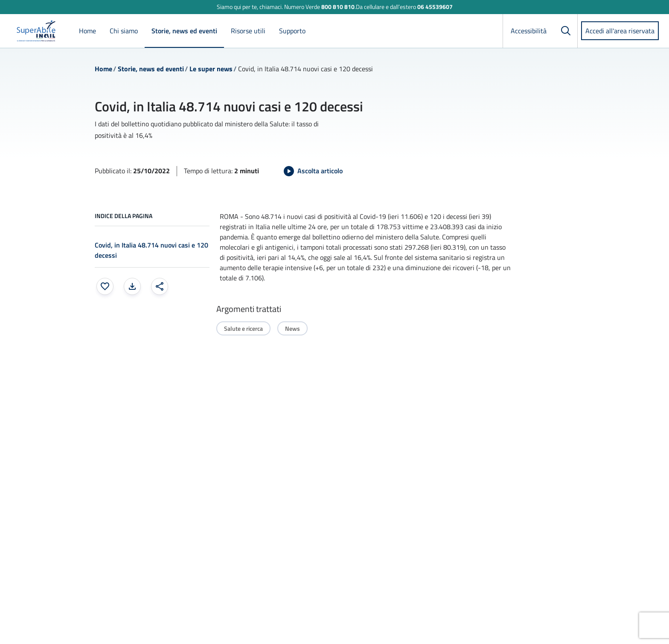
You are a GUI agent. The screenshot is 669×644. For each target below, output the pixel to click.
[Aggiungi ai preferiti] (105, 286)
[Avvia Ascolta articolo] (313, 171)
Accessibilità (529, 31)
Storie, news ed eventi (184, 31)
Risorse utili (248, 31)
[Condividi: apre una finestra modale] (160, 286)
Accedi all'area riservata (620, 31)
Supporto (292, 31)
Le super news (211, 69)
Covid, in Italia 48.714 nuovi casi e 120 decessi (151, 250)
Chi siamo (124, 31)
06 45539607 (435, 7)
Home (87, 31)
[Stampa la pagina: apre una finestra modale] (132, 286)
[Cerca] (566, 31)
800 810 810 (338, 7)
